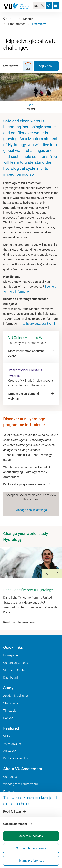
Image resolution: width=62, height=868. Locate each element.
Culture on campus (16, 663)
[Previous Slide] (47, 573)
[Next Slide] (57, 573)
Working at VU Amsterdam (21, 784)
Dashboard (10, 677)
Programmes (17, 24)
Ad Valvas (10, 751)
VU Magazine (12, 744)
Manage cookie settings (31, 510)
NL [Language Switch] (36, 6)
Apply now (46, 66)
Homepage (10, 655)
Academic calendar (16, 696)
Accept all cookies (31, 836)
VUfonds (9, 736)
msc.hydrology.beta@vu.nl (37, 324)
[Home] (5, 19)
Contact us (10, 777)
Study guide (11, 703)
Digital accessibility (16, 758)
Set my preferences (31, 861)
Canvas (8, 718)
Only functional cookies (31, 848)
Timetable (10, 711)
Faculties (9, 791)
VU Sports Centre (14, 670)
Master (28, 19)
